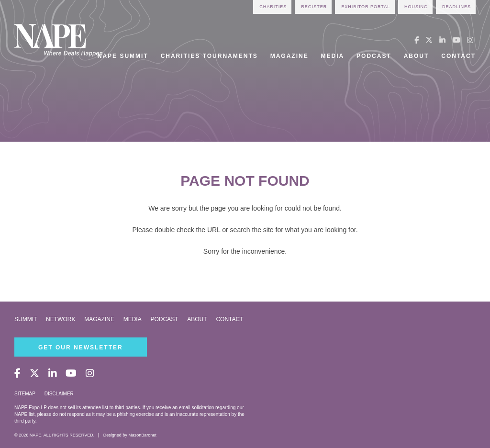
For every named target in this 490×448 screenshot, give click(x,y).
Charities (273, 7)
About (417, 56)
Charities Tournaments (209, 56)
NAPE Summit (123, 56)
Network (61, 319)
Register (314, 7)
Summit (26, 319)
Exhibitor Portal (366, 7)
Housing (416, 7)
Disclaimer (59, 394)
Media (333, 56)
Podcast (374, 56)
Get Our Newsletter (81, 347)
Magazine (290, 56)
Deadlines (457, 7)
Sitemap (25, 394)
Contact (458, 56)
